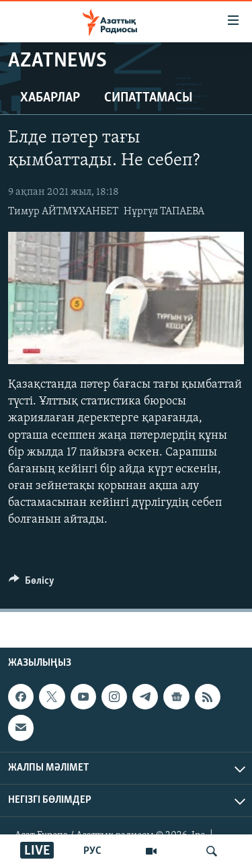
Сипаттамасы (149, 98)
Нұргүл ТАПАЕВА (164, 212)
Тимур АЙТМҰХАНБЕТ (63, 212)
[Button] (32, 584)
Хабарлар (50, 98)
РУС (92, 851)
